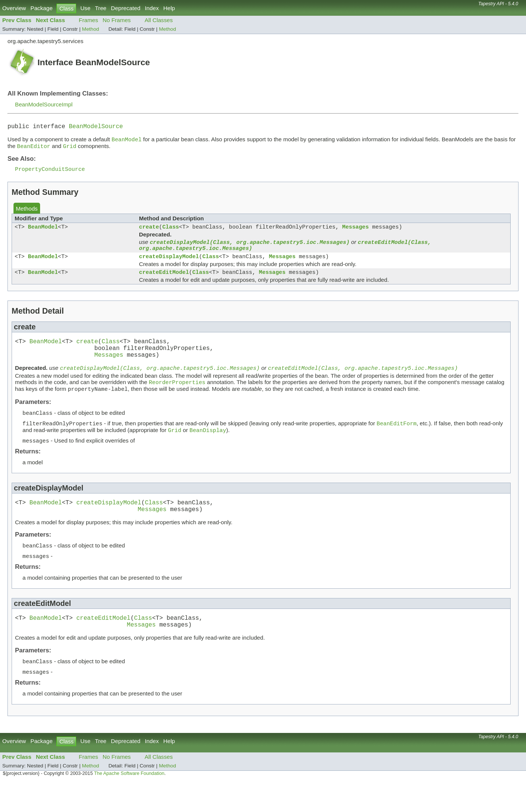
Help (169, 8)
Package (41, 8)
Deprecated (126, 8)
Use (85, 8)
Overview (14, 8)
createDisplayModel (169, 266)
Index (152, 8)
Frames (88, 20)
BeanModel (43, 232)
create (149, 232)
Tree (101, 8)
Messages (355, 232)
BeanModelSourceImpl (44, 104)
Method (91, 29)
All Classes (159, 20)
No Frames (117, 20)
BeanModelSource (96, 127)
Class (170, 232)
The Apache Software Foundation (129, 803)
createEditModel (164, 283)
